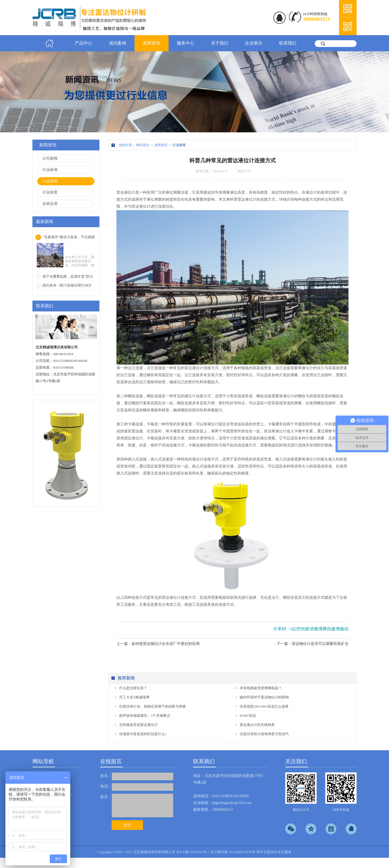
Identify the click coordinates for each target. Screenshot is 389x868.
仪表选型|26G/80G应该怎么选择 (264, 706)
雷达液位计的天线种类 (257, 725)
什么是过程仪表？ (133, 688)
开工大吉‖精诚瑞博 (134, 697)
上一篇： (158, 644)
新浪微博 (314, 629)
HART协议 (248, 716)
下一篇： (313, 644)
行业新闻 (179, 145)
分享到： (282, 629)
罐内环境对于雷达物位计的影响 (264, 697)
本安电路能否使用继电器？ (261, 688)
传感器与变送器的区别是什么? (143, 734)
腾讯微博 (331, 629)
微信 (344, 629)
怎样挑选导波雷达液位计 (138, 725)
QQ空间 (298, 629)
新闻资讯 (161, 145)
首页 (49, 43)
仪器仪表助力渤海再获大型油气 (264, 734)
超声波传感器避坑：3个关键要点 (145, 716)
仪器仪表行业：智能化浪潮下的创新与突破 (152, 706)
